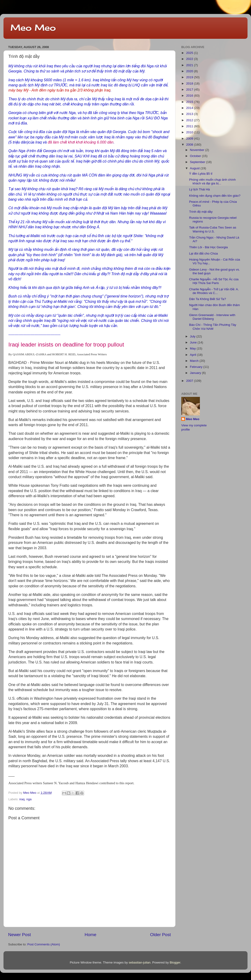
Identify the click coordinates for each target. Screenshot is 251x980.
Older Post (160, 935)
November (198, 150)
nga (29, 799)
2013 (190, 114)
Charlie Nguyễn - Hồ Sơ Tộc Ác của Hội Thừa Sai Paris (214, 281)
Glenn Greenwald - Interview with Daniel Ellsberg (212, 317)
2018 (190, 83)
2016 (190, 96)
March (195, 361)
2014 (190, 108)
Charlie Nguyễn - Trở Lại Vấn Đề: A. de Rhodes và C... (214, 291)
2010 (190, 132)
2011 (190, 126)
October (196, 156)
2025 (190, 53)
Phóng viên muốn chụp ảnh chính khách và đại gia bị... (212, 181)
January (196, 373)
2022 (190, 59)
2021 (190, 65)
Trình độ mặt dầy (201, 212)
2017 (190, 90)
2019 (190, 77)
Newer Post (20, 935)
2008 (190, 145)
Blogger (175, 962)
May (193, 348)
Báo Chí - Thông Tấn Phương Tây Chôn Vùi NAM (213, 327)
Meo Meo (33, 28)
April (193, 355)
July (193, 336)
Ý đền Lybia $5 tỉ (201, 174)
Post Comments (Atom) (44, 944)
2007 (190, 381)
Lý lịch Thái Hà (200, 189)
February (197, 367)
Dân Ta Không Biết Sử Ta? (208, 299)
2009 (190, 139)
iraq (22, 799)
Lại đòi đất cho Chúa (204, 253)
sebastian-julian (140, 962)
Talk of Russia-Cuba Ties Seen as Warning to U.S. (213, 229)
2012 (190, 120)
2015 (190, 102)
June (194, 342)
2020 (190, 71)
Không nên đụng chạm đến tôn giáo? (215, 196)
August (195, 168)
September (198, 162)
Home (90, 935)
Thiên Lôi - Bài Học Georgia (208, 247)
